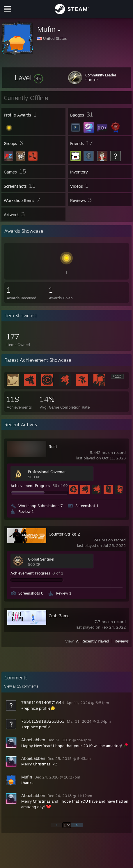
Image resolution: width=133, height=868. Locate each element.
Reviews (122, 641)
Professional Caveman (47, 472)
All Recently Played (93, 641)
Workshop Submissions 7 (41, 506)
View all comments (21, 686)
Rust (53, 446)
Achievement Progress (30, 486)
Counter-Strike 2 (64, 534)
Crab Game (59, 616)
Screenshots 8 (31, 593)
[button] (29, 78)
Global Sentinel (41, 559)
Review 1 (26, 511)
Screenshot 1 (87, 506)
